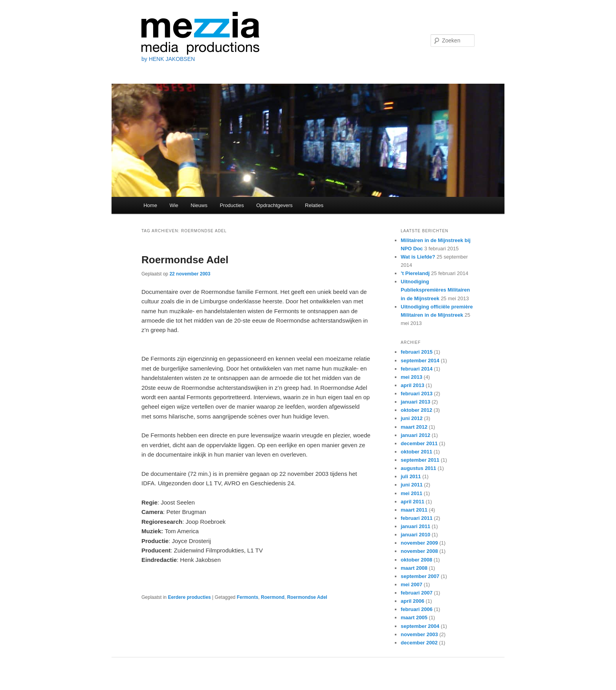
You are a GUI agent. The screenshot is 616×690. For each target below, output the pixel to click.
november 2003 (419, 634)
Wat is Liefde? (418, 257)
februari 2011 (417, 518)
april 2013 (412, 385)
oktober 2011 (416, 452)
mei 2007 (412, 584)
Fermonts (248, 597)
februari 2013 (417, 394)
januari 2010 (415, 535)
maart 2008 (414, 568)
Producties (232, 205)
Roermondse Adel (185, 260)
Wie (174, 205)
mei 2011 (412, 493)
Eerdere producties (189, 597)
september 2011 (420, 460)
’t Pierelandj (415, 273)
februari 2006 (417, 609)
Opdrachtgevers (274, 205)
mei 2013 (412, 377)
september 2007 (420, 576)
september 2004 (420, 626)
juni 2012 (412, 418)
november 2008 (419, 551)
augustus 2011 (418, 468)
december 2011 (419, 443)
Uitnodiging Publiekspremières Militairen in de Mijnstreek (435, 290)
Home (150, 205)
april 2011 (412, 502)
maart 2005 (414, 618)
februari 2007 (417, 593)
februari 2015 (417, 352)
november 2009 (419, 543)
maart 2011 (414, 510)
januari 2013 (415, 402)
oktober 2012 (416, 410)
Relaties (314, 205)
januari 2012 (415, 435)
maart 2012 (414, 427)
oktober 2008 (416, 560)
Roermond (273, 597)
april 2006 (412, 601)
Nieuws (199, 205)
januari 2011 (415, 526)
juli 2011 (411, 476)
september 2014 (420, 361)
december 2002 (419, 643)
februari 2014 (417, 369)
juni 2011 (412, 485)
